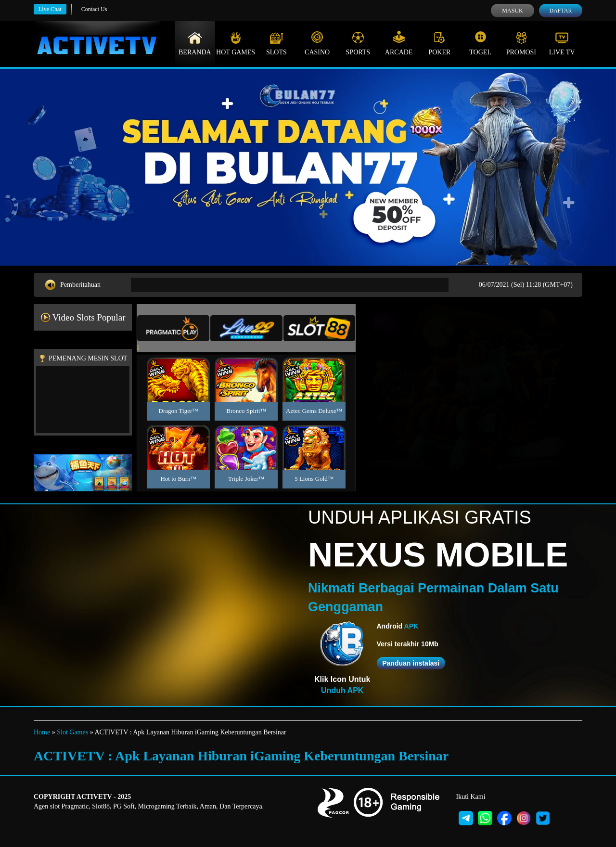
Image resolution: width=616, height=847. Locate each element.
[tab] (173, 328)
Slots (276, 43)
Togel (480, 43)
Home (42, 732)
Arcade (399, 43)
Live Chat (50, 9)
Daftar (560, 11)
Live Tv (562, 43)
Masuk (512, 11)
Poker (439, 43)
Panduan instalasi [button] (411, 663)
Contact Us (94, 9)
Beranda (195, 43)
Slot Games (72, 732)
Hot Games (236, 43)
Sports (358, 43)
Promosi (521, 43)
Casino (317, 43)
